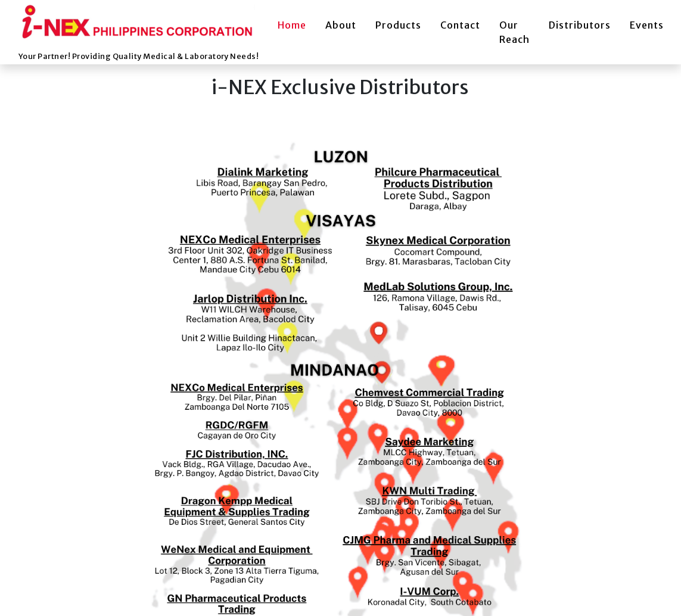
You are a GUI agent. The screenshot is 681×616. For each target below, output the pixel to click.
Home (292, 25)
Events (647, 25)
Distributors (580, 25)
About (341, 25)
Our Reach (514, 32)
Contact (460, 25)
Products (398, 25)
